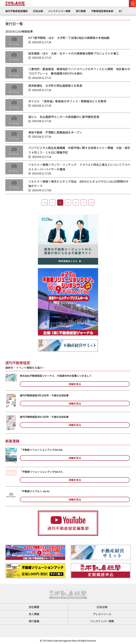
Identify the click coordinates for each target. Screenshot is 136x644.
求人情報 (34, 614)
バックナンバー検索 (59, 11)
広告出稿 (38, 11)
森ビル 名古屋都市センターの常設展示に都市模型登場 (64, 117)
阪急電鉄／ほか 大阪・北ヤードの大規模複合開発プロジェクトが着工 (74, 53)
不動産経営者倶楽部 (102, 11)
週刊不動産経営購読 (16, 11)
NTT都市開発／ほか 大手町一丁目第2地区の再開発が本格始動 (70, 38)
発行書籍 (81, 11)
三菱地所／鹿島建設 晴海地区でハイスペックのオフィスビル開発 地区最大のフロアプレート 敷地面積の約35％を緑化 (79, 71)
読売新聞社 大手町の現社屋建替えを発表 (55, 86)
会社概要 (34, 607)
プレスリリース (102, 614)
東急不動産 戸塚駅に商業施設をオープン (55, 132)
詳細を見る (75, 384)
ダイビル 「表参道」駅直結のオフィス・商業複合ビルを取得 (67, 101)
